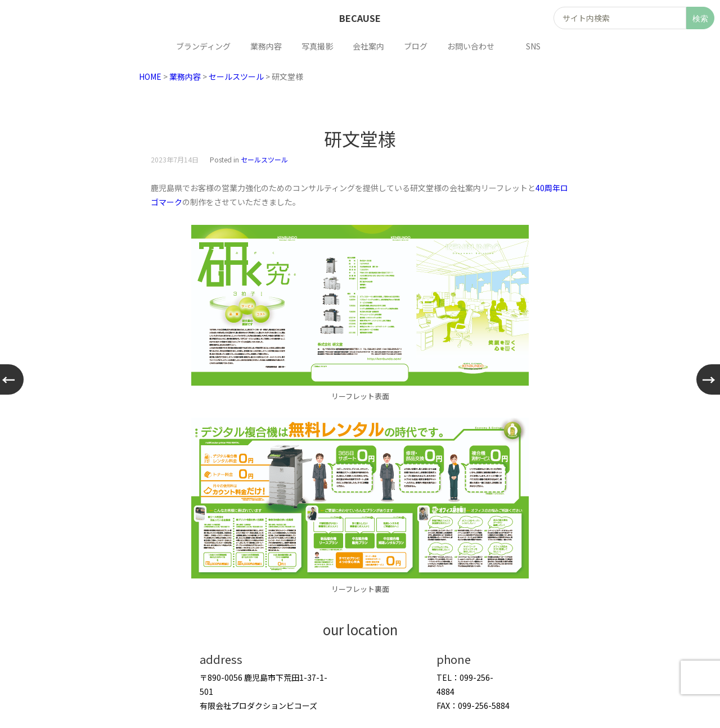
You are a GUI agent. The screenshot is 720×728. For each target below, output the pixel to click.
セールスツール (236, 76)
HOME (150, 76)
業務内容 (185, 76)
